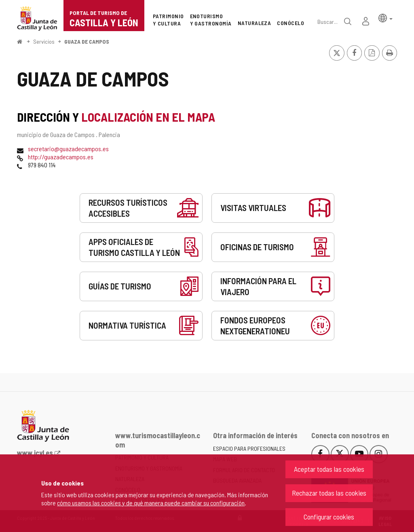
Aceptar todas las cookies (329, 469)
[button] (385, 18)
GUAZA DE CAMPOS (87, 41)
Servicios (44, 41)
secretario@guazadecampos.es (68, 149)
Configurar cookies (329, 517)
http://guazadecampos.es (61, 157)
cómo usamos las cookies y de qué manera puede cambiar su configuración (151, 503)
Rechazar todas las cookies (329, 493)
